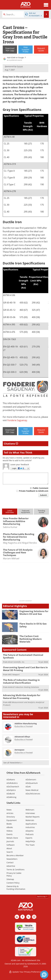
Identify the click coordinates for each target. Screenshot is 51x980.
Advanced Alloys (22, 737)
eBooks (10, 827)
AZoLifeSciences (33, 794)
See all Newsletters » (13, 763)
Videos (10, 831)
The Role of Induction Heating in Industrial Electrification (21, 681)
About (9, 848)
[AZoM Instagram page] (34, 917)
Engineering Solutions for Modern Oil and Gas (34, 613)
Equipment (12, 820)
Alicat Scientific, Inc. (16, 662)
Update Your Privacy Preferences (26, 972)
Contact (10, 862)
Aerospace (19, 750)
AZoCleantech (13, 787)
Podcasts (30, 834)
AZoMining (11, 797)
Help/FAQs (30, 841)
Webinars (30, 810)
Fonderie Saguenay (17, 420)
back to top (42, 896)
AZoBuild (11, 794)
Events (10, 834)
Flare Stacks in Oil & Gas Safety (33, 625)
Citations (11, 444)
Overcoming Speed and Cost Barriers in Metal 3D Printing (25, 669)
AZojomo (30, 831)
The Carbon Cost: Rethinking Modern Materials (31, 639)
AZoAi (28, 787)
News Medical (32, 790)
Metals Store (12, 838)
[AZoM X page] (28, 917)
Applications (31, 824)
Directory (11, 817)
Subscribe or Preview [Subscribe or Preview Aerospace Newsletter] (24, 753)
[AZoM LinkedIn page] (17, 917)
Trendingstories (41, 511)
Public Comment (40, 488)
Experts (29, 838)
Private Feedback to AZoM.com (34, 491)
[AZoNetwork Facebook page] (23, 917)
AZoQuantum (32, 783)
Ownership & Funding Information (16, 888)
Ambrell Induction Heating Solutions (23, 687)
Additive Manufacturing (26, 723)
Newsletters (12, 859)
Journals (10, 841)
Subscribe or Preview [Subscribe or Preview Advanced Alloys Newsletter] (24, 739)
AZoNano (11, 780)
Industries (30, 827)
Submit (43, 495)
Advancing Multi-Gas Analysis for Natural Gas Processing (22, 697)
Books (9, 824)
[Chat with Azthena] (44, 975)
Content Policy (13, 883)
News (9, 810)
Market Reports (33, 817)
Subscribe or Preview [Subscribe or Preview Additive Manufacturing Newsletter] (24, 726)
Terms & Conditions (16, 870)
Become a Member (15, 855)
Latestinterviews (10, 511)
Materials (30, 820)
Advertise (11, 866)
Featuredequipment (26, 511)
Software (11, 845)
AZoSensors (31, 780)
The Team (30, 845)
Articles (10, 813)
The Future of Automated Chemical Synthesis (23, 656)
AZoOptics (11, 790)
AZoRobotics (12, 783)
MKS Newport (14, 675)
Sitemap (10, 879)
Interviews (30, 813)
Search (10, 852)
